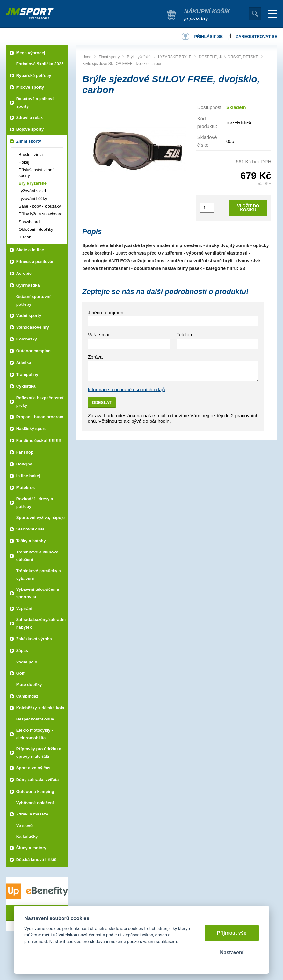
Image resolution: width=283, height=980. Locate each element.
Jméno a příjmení (106, 313)
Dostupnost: (210, 107)
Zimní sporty (109, 57)
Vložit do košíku (248, 208)
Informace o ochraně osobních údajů (127, 389)
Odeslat (102, 402)
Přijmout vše (232, 933)
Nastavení (232, 952)
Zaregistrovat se (257, 37)
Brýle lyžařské (139, 57)
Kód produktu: (207, 122)
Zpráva (95, 357)
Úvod (87, 57)
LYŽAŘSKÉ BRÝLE (175, 57)
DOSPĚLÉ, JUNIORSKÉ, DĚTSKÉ (229, 57)
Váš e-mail (99, 335)
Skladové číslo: (207, 141)
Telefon (184, 335)
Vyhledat (255, 14)
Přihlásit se (208, 37)
